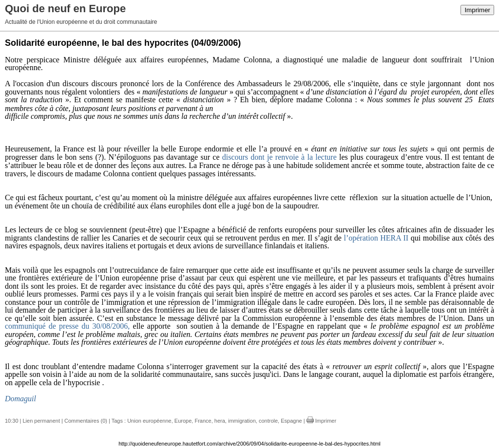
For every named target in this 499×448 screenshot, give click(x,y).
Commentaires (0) (86, 421)
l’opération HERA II (376, 238)
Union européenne (149, 421)
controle (268, 421)
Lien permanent (41, 421)
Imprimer (477, 10)
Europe (183, 421)
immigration (242, 421)
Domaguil (20, 399)
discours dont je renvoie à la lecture (279, 157)
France (203, 421)
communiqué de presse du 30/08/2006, (67, 326)
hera (220, 421)
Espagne (291, 421)
